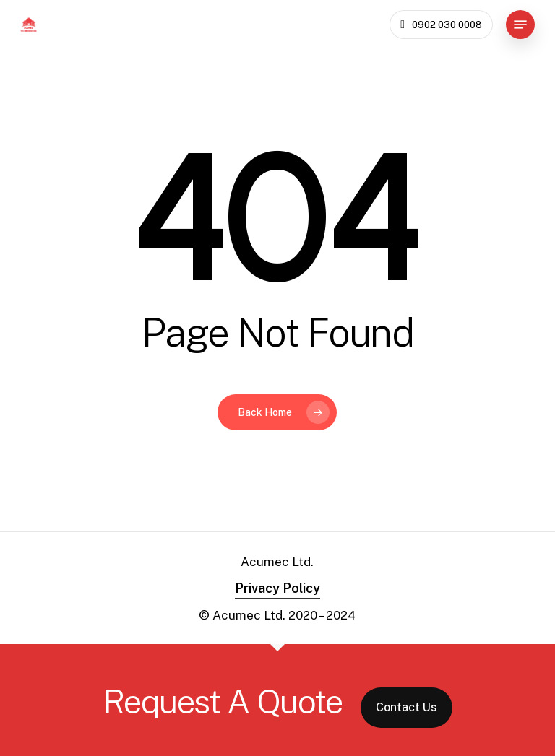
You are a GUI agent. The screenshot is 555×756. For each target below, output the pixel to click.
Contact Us (406, 707)
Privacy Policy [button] (277, 588)
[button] (520, 25)
